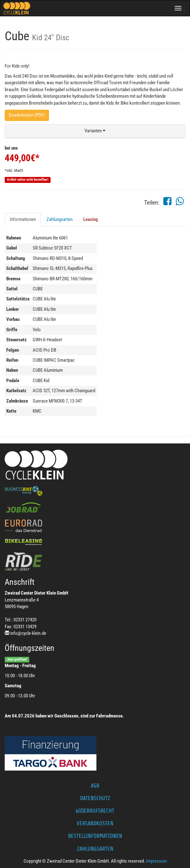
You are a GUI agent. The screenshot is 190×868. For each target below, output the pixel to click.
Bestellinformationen (95, 836)
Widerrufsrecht (95, 811)
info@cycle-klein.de (28, 633)
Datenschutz (95, 798)
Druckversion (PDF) (27, 115)
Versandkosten (95, 823)
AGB (95, 786)
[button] (95, 131)
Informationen (23, 219)
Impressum (156, 861)
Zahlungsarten (60, 219)
